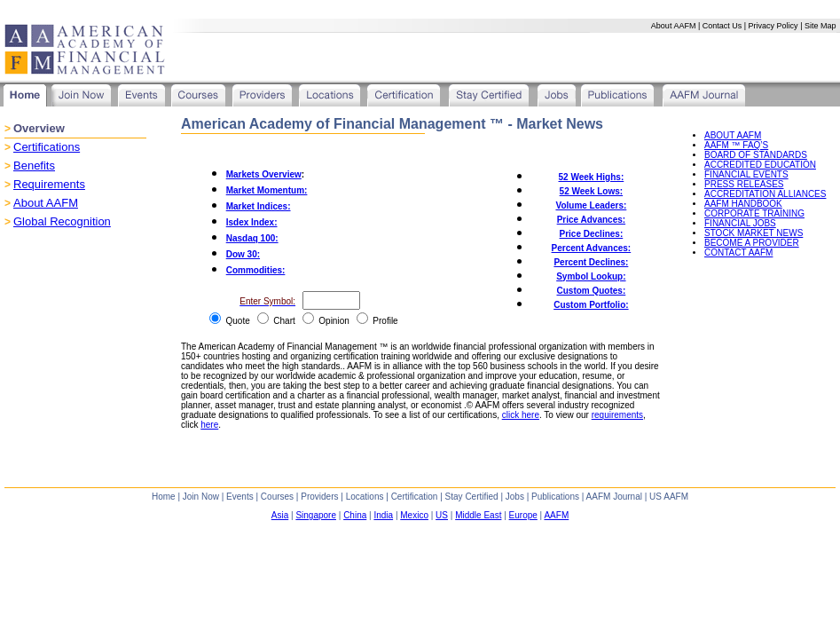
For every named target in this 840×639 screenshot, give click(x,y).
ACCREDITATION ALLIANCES (765, 194)
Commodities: (256, 270)
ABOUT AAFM (733, 135)
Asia (280, 515)
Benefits (34, 166)
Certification (415, 497)
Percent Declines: (591, 262)
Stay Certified (472, 497)
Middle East (478, 515)
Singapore (316, 515)
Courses (277, 497)
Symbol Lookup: (591, 276)
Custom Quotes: (591, 291)
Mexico (414, 515)
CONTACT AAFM (738, 252)
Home (164, 497)
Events (240, 497)
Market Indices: (259, 206)
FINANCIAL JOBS (740, 223)
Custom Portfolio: (591, 305)
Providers (319, 497)
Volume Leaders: (591, 205)
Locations (365, 497)
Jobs (515, 497)
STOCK (754, 233)
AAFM (556, 515)
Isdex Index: (252, 222)
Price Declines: (592, 234)
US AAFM (669, 497)
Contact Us (722, 26)
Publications (555, 497)
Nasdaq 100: (252, 238)
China (355, 515)
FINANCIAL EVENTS (746, 174)
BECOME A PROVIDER (752, 243)
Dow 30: (243, 254)
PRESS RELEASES (744, 184)
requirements (617, 415)
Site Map (820, 26)
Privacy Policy (773, 26)
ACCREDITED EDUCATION (760, 165)
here (209, 425)
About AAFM (674, 26)
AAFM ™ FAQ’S (736, 145)
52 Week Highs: (592, 177)
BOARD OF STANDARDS (756, 155)
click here (521, 415)
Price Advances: (591, 220)
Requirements (49, 184)
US (442, 515)
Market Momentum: (267, 190)
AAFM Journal (614, 497)
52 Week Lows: (592, 191)
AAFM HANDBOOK (743, 204)
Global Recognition (62, 221)
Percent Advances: (592, 248)
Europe (523, 515)
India (383, 515)
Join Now (201, 497)
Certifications (47, 147)
